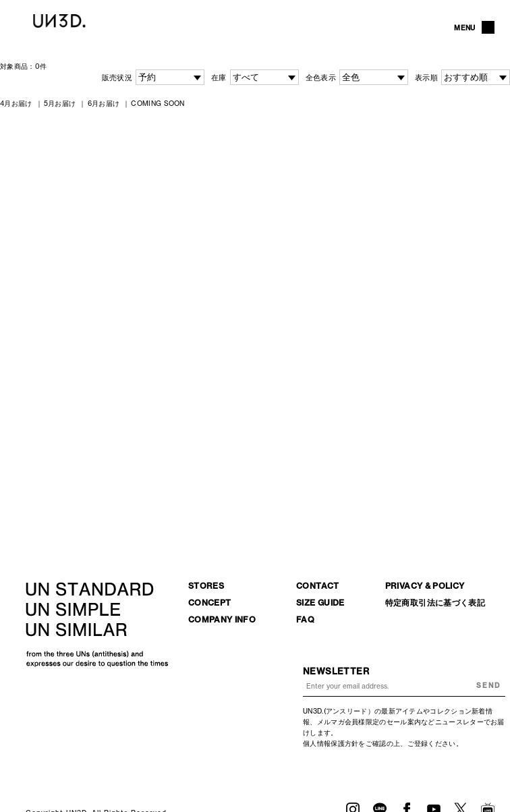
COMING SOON (158, 103)
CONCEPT (210, 603)
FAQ (305, 619)
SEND (488, 686)
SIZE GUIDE (320, 603)
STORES (206, 586)
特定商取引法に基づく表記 (435, 603)
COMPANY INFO (222, 619)
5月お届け (60, 103)
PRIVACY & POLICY (425, 586)
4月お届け (16, 103)
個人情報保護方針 (331, 743)
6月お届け (104, 103)
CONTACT (318, 586)
